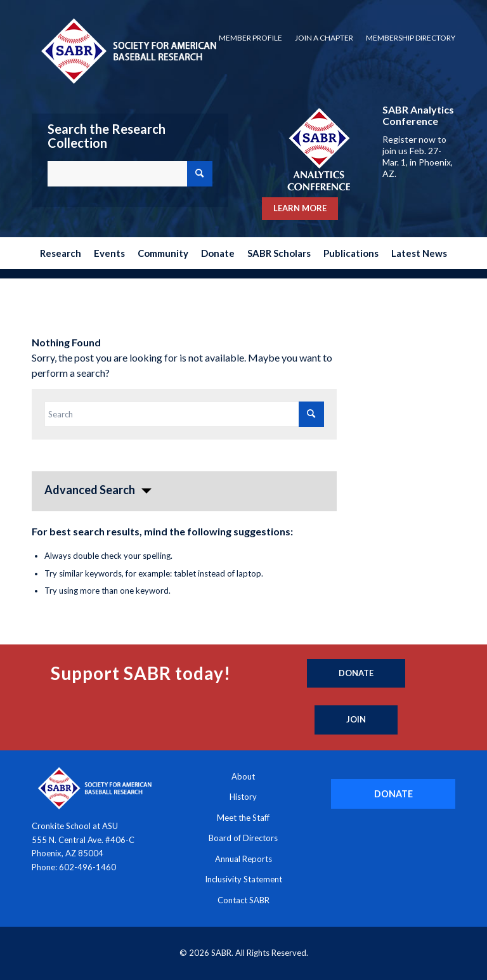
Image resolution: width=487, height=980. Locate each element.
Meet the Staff (243, 818)
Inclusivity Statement (243, 879)
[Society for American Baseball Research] (127, 50)
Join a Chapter (324, 38)
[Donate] (356, 674)
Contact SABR (243, 900)
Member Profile (250, 38)
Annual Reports (243, 859)
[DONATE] (393, 794)
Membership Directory (411, 38)
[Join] (356, 720)
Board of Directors (243, 838)
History (243, 797)
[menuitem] (250, 38)
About (243, 776)
